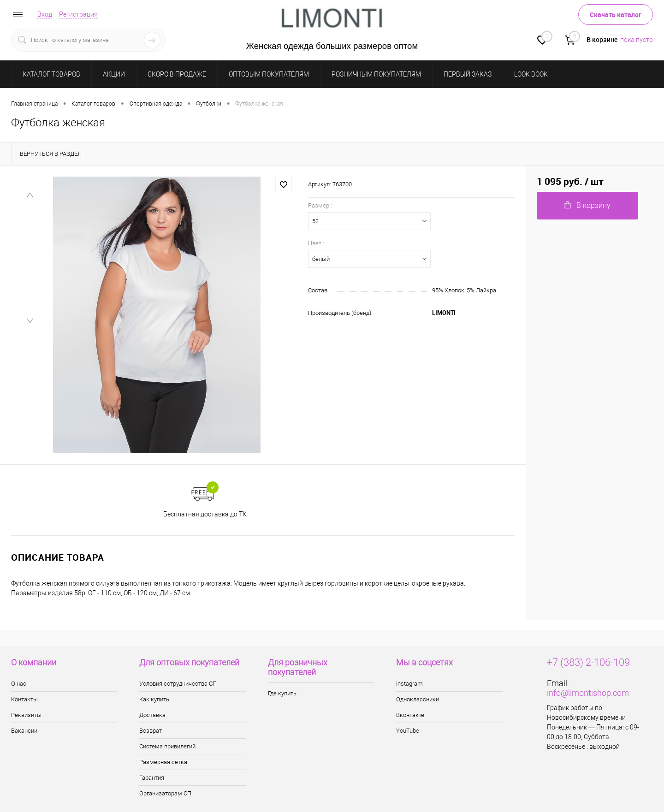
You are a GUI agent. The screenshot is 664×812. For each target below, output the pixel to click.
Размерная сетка (163, 762)
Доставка (152, 715)
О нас (19, 684)
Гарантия (152, 778)
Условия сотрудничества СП (178, 684)
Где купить (282, 693)
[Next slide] (30, 436)
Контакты (24, 699)
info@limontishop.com (588, 693)
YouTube (408, 731)
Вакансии (24, 731)
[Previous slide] (30, 196)
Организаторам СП (165, 793)
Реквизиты (26, 715)
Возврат (151, 731)
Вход (45, 14)
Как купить (154, 699)
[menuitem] (30, 226)
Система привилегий (167, 746)
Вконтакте (410, 715)
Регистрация (78, 14)
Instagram (409, 684)
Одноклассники (418, 699)
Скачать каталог (616, 15)
